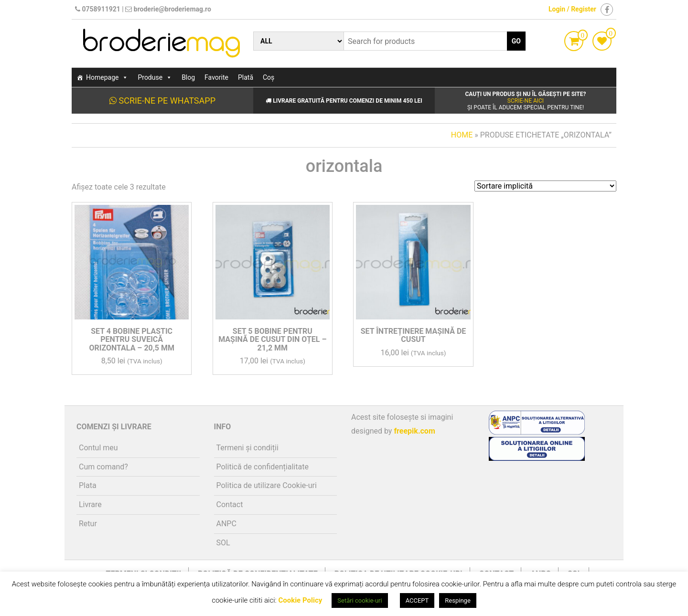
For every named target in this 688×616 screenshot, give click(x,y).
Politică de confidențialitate (263, 467)
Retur (88, 524)
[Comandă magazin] (545, 186)
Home (462, 135)
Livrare (90, 504)
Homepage (107, 77)
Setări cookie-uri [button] (360, 600)
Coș (269, 77)
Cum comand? (103, 467)
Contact (230, 504)
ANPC (226, 524)
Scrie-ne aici (526, 101)
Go (516, 41)
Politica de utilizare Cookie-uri (267, 485)
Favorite (216, 77)
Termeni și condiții (247, 448)
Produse (155, 77)
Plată (246, 77)
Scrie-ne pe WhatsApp (162, 101)
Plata (88, 485)
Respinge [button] (457, 600)
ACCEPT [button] (417, 600)
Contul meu (98, 448)
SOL (223, 543)
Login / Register (572, 9)
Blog (188, 77)
